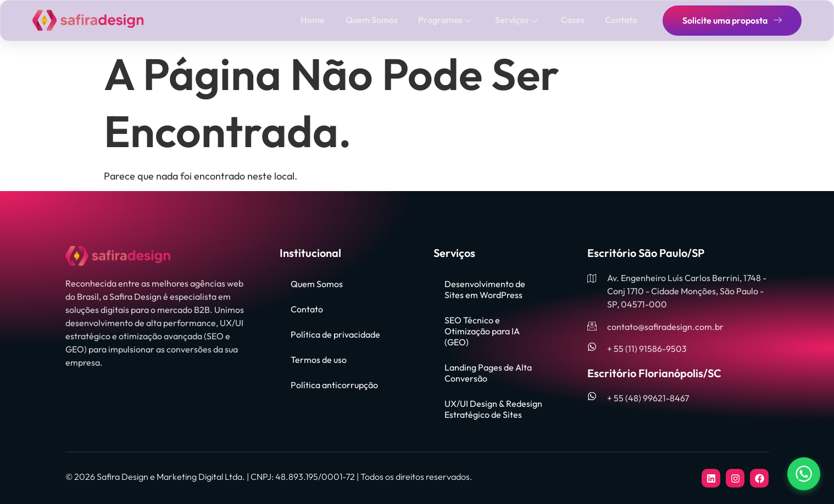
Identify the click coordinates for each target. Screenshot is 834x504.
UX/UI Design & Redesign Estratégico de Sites (493, 409)
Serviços (518, 20)
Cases (574, 20)
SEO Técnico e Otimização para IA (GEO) (482, 331)
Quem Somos (376, 20)
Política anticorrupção (334, 385)
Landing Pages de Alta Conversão (488, 373)
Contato (622, 20)
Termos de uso (319, 360)
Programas (448, 20)
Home (318, 20)
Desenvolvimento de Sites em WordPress (485, 289)
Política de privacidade (335, 334)
